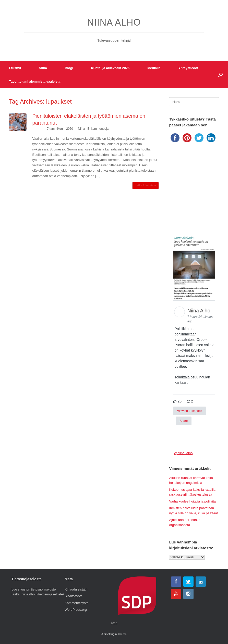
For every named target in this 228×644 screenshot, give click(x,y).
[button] (220, 75)
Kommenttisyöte (76, 603)
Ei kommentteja (98, 129)
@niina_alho (183, 453)
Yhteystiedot (188, 68)
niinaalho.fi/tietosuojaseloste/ (43, 594)
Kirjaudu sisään (76, 589)
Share (184, 421)
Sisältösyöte (74, 596)
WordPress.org (76, 610)
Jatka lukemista (146, 185)
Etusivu (15, 68)
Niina (43, 68)
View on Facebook (190, 411)
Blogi (69, 68)
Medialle (154, 68)
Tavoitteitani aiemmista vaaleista (35, 81)
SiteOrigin (110, 634)
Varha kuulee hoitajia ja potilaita (192, 501)
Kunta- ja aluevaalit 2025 (110, 68)
